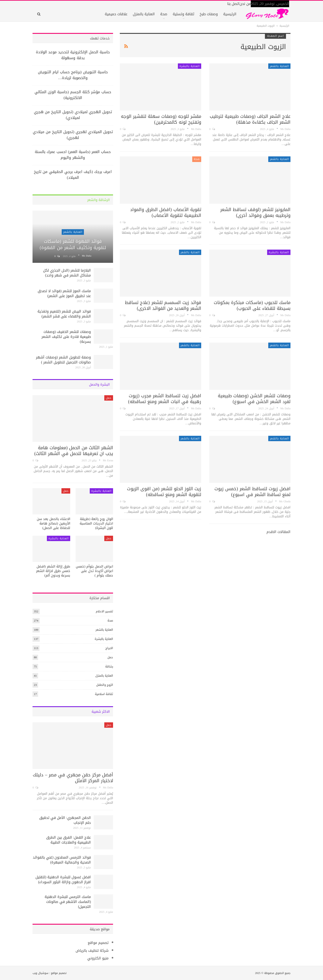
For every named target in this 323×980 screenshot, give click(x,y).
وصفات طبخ (209, 14)
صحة (164, 14)
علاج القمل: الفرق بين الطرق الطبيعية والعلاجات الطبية (69, 840)
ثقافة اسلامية (104, 694)
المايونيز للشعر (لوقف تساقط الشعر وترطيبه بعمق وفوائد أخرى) (255, 212)
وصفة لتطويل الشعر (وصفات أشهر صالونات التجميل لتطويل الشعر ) (63, 360)
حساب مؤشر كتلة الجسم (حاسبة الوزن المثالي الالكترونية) (73, 95)
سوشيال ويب (40, 973)
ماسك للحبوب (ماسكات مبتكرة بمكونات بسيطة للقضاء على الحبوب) (252, 305)
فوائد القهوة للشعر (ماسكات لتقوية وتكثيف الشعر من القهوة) (73, 244)
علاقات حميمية (116, 14)
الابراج (109, 648)
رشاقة (109, 666)
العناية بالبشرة (190, 66)
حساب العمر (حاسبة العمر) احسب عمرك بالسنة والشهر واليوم (73, 155)
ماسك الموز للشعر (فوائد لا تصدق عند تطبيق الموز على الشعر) (64, 293)
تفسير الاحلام (104, 611)
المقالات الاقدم (278, 532)
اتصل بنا (233, 4)
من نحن (245, 4)
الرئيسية (230, 14)
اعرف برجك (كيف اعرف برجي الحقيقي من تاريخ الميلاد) (73, 175)
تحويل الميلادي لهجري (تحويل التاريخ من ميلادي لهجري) (73, 135)
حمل (109, 398)
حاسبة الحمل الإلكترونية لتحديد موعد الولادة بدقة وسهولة (73, 55)
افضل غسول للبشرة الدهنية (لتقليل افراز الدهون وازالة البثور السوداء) (63, 880)
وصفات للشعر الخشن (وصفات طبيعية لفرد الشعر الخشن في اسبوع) (254, 399)
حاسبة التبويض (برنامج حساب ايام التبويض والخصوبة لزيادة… (73, 75)
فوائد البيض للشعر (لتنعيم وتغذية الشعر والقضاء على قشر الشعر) (64, 314)
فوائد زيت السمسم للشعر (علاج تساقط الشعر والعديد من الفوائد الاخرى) (163, 305)
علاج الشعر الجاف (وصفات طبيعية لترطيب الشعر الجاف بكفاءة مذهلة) (250, 119)
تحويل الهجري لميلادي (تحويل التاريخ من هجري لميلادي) (73, 115)
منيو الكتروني (98, 958)
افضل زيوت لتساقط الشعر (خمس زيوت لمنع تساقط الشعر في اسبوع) (252, 492)
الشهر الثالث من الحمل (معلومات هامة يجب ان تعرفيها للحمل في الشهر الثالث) (74, 451)
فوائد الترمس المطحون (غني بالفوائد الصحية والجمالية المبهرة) (62, 860)
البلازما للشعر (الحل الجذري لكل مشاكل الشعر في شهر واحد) (67, 273)
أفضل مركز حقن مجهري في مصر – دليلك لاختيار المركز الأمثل (73, 778)
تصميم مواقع (98, 943)
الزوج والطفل (105, 685)
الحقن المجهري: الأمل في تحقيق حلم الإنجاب (65, 820)
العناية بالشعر (279, 66)
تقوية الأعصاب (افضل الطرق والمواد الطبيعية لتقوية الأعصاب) (166, 212)
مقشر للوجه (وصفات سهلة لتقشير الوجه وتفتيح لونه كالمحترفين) (161, 119)
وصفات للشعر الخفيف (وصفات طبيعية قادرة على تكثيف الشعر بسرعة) (66, 337)
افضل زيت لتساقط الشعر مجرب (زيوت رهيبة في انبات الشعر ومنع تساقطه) (165, 399)
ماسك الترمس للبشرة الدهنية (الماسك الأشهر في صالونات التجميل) (68, 902)
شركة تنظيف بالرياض (92, 951)
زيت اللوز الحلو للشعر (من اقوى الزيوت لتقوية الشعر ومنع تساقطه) (164, 492)
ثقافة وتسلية (183, 14)
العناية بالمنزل (144, 14)
